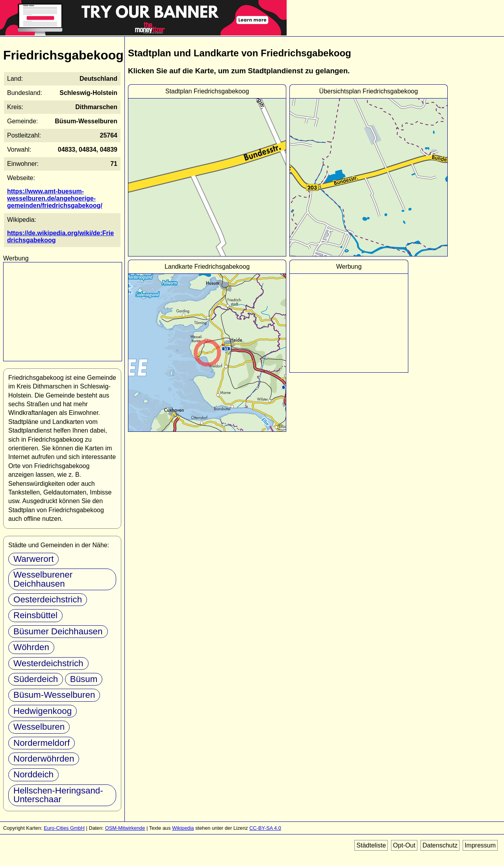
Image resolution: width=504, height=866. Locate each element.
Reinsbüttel (35, 615)
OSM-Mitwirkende (125, 828)
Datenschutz (440, 845)
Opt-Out (404, 845)
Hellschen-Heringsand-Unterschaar (58, 795)
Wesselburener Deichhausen (43, 579)
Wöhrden (31, 647)
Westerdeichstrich (48, 663)
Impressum (480, 845)
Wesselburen (39, 727)
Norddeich (33, 774)
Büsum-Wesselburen (54, 695)
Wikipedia (183, 828)
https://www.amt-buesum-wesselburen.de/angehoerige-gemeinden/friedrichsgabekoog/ (55, 198)
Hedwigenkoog (43, 711)
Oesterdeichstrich (48, 599)
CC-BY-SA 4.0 (265, 828)
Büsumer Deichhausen (58, 631)
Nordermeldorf (42, 743)
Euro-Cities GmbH (64, 828)
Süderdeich (36, 679)
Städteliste (371, 845)
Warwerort (33, 559)
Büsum (84, 679)
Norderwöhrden (44, 759)
